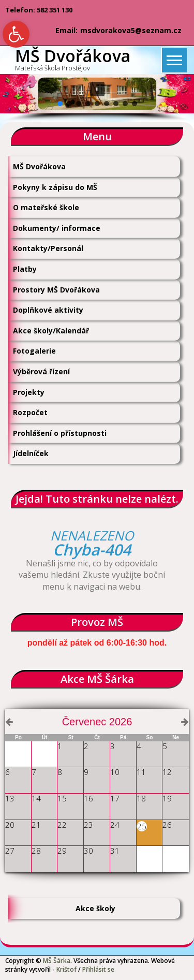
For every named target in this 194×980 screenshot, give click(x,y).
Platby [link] (25, 269)
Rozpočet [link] (30, 412)
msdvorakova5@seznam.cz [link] (131, 30)
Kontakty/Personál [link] (48, 248)
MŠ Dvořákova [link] (39, 166)
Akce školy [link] (95, 908)
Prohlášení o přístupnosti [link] (60, 433)
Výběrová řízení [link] (41, 371)
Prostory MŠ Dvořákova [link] (56, 290)
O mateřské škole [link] (46, 207)
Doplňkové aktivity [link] (48, 310)
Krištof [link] (66, 969)
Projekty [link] (29, 392)
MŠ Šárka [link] (57, 961)
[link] (16, 34)
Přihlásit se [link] (98, 969)
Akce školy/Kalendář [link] (51, 331)
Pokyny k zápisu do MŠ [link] (55, 187)
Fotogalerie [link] (34, 351)
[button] (97, 89)
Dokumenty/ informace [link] (57, 228)
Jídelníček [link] (31, 453)
